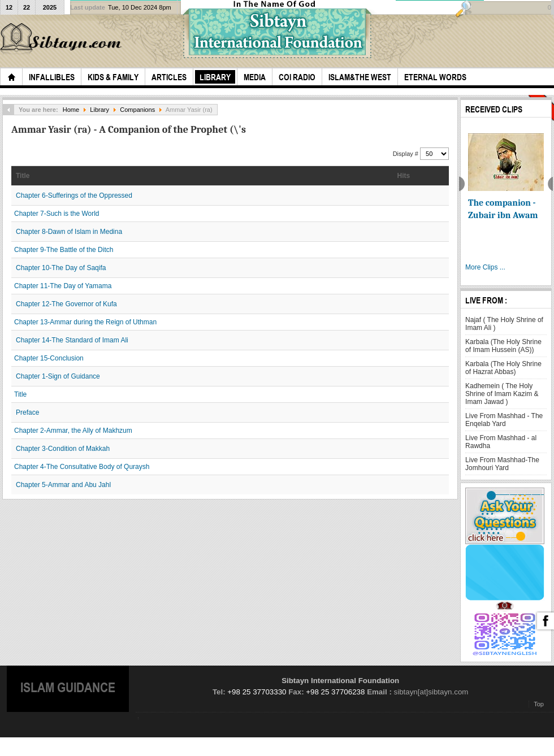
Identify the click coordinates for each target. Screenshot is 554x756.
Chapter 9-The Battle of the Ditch (64, 250)
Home (71, 110)
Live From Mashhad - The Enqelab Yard (504, 420)
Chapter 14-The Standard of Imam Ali (72, 340)
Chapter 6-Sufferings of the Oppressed (74, 195)
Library (99, 110)
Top (539, 704)
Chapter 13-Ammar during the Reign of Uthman (85, 322)
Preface (27, 412)
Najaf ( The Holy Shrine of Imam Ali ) (504, 324)
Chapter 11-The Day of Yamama (63, 286)
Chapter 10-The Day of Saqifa (61, 268)
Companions (137, 110)
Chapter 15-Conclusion (49, 358)
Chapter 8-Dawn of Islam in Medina (69, 232)
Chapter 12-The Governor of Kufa (66, 304)
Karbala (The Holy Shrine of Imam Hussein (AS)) (503, 346)
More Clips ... (485, 267)
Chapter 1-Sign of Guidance (58, 376)
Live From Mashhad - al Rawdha (501, 442)
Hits (404, 176)
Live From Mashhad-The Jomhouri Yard (502, 464)
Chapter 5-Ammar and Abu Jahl (63, 485)
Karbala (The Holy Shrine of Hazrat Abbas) (503, 368)
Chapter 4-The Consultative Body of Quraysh (82, 467)
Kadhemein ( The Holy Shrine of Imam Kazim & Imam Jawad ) (502, 394)
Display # (406, 154)
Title (23, 176)
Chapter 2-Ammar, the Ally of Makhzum (73, 431)
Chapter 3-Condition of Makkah (63, 449)
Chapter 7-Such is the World (57, 214)
